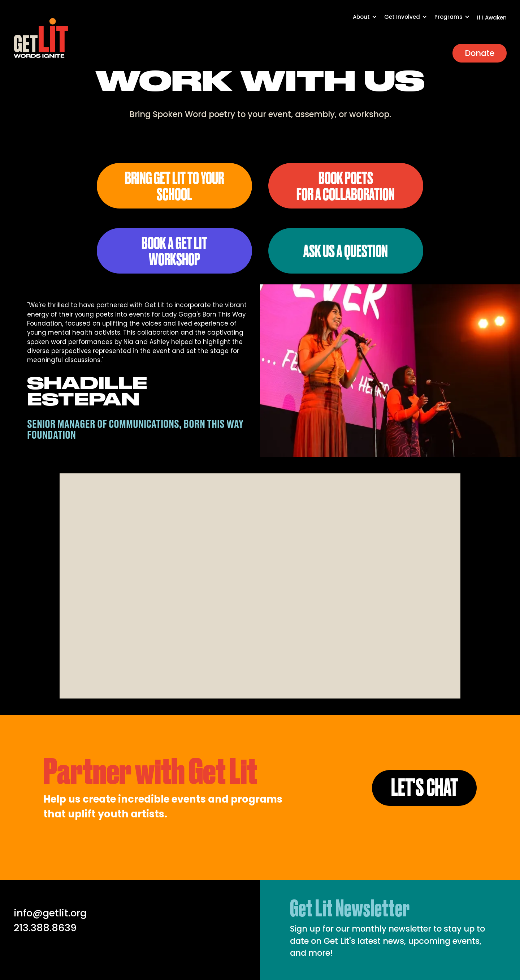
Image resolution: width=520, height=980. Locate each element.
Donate (480, 53)
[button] (369, 21)
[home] (41, 38)
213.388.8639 (45, 928)
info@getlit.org (50, 913)
